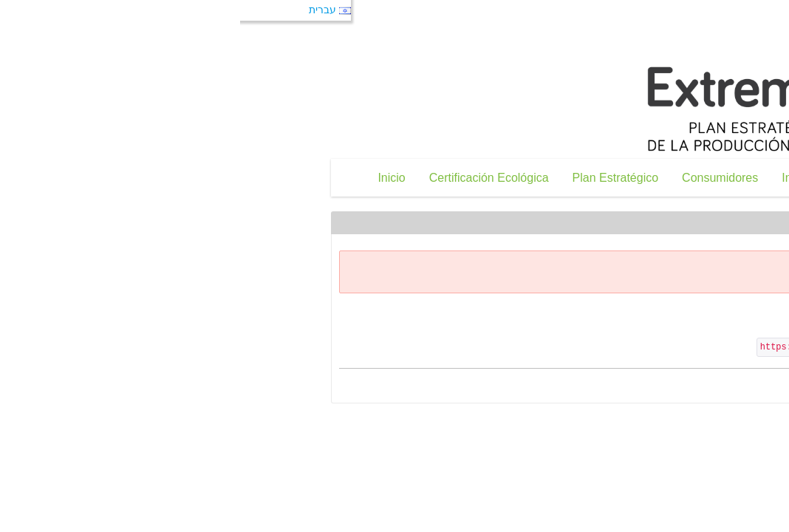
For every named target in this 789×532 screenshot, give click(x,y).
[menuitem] (112, 178)
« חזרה (713, 388)
